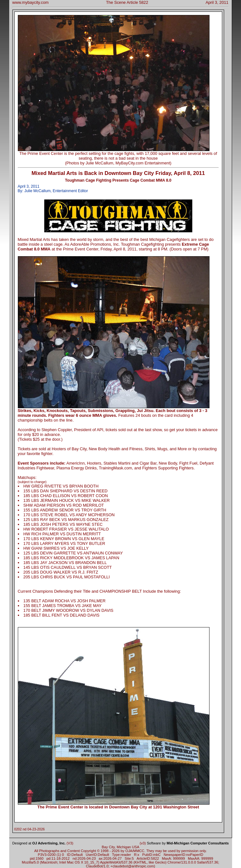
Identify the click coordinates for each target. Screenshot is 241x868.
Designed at (39, 843)
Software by (188, 843)
